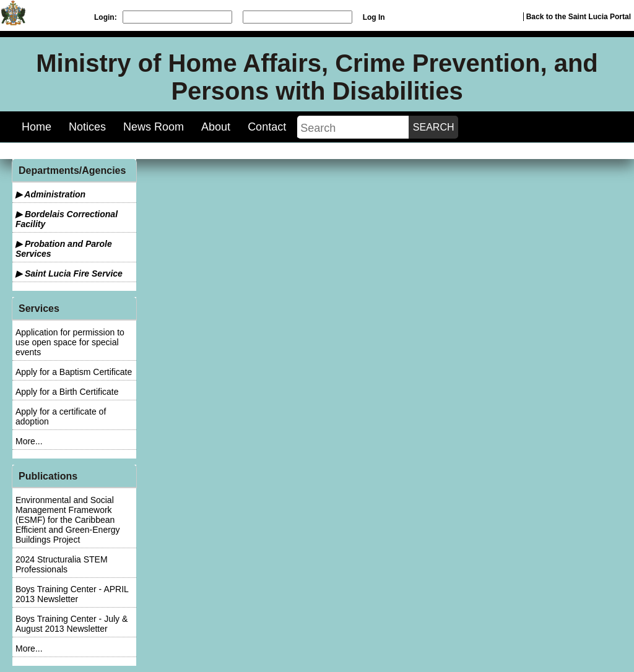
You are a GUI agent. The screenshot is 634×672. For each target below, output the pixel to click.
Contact (267, 127)
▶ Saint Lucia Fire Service (69, 274)
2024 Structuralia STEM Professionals (62, 564)
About (216, 127)
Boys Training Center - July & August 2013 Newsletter (72, 624)
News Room (154, 127)
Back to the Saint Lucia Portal (579, 17)
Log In (374, 17)
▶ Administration (50, 194)
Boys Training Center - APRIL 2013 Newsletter (72, 594)
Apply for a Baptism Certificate (74, 372)
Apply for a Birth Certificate (67, 392)
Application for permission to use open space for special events (70, 342)
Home (37, 127)
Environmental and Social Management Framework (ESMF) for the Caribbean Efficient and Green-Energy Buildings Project (68, 520)
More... (29, 441)
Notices (87, 127)
